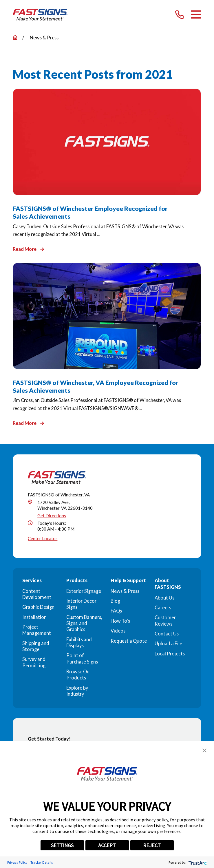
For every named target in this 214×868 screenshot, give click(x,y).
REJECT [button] (152, 845)
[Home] (40, 15)
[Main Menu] (196, 14)
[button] (204, 750)
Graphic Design (38, 607)
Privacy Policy (17, 862)
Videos (118, 631)
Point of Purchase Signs (82, 658)
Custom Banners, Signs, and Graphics (84, 623)
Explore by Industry (77, 691)
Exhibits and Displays (79, 642)
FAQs (116, 611)
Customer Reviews (165, 620)
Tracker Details (42, 862)
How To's (120, 621)
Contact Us (167, 634)
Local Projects (170, 654)
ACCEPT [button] (107, 845)
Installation (34, 617)
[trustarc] (197, 862)
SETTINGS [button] (62, 845)
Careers (163, 607)
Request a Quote (129, 641)
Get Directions (52, 516)
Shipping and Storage (36, 646)
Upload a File (168, 643)
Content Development (37, 594)
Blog (115, 601)
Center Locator (43, 538)
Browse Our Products (79, 675)
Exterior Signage (84, 591)
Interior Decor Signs (81, 604)
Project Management (37, 630)
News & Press (125, 591)
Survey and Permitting (34, 662)
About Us (164, 598)
